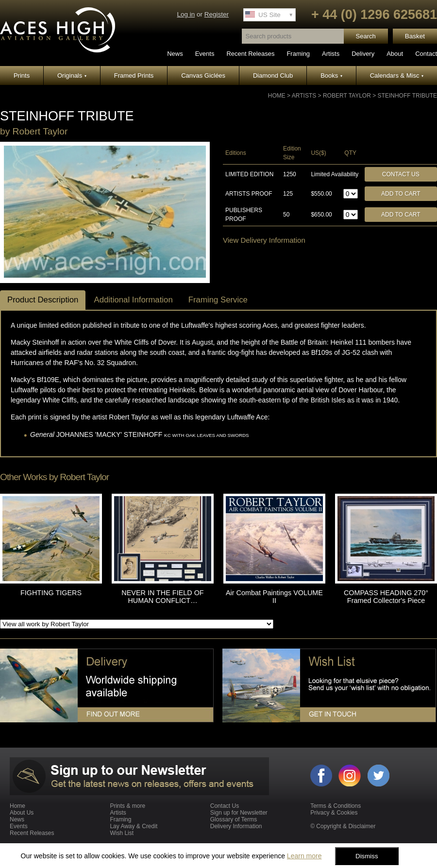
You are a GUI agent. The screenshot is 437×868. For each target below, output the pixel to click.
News (175, 54)
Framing (298, 54)
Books (331, 75)
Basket (415, 36)
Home (277, 96)
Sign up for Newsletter (239, 813)
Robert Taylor (347, 96)
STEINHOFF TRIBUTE (407, 96)
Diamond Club (273, 75)
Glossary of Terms (234, 819)
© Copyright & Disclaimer (343, 826)
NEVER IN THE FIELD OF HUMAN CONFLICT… (162, 597)
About (395, 54)
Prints (22, 75)
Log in (186, 14)
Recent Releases (250, 54)
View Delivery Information (264, 240)
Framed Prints (134, 75)
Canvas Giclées (203, 75)
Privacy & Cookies (334, 813)
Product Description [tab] (43, 300)
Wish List (122, 833)
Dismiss (367, 856)
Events (205, 54)
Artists (331, 54)
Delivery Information (236, 826)
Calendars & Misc (397, 75)
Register (217, 14)
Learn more (304, 856)
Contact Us (401, 174)
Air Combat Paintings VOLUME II (274, 597)
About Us (22, 813)
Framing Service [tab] (218, 300)
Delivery (363, 54)
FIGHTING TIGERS (51, 593)
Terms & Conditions (336, 806)
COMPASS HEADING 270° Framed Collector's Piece (386, 597)
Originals (72, 75)
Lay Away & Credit (134, 826)
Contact (426, 54)
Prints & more (127, 806)
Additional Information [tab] (133, 300)
